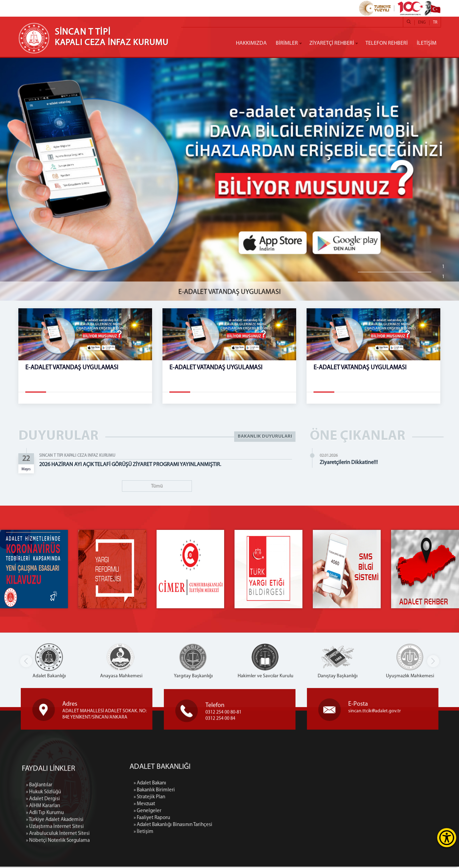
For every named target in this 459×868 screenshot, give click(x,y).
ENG (422, 23)
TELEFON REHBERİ (387, 43)
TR (435, 23)
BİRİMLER (287, 43)
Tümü (157, 486)
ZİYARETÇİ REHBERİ (332, 43)
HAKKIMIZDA (251, 43)
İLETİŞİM (427, 43)
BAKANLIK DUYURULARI (265, 436)
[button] (433, 663)
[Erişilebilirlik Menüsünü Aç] (447, 838)
